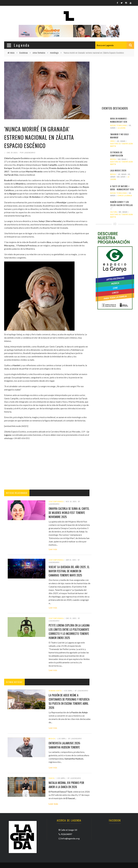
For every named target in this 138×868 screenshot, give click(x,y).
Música (52, 739)
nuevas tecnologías (119, 125)
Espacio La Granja (125, 196)
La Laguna (121, 128)
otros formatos (39, 53)
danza (52, 778)
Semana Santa (55, 691)
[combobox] (115, 45)
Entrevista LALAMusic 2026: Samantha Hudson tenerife (65, 745)
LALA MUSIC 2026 (118, 170)
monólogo (54, 53)
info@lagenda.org (70, 838)
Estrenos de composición (117, 154)
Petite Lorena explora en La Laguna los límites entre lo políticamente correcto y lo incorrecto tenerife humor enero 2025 (69, 631)
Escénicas (24, 53)
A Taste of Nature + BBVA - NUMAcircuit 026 (122, 188)
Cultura (114, 212)
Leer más (53, 549)
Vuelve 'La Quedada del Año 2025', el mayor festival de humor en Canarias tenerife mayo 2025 (69, 571)
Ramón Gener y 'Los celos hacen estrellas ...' (122, 205)
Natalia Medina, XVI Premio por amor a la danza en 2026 (66, 785)
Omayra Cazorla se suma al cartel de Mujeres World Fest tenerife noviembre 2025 (69, 513)
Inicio (12, 53)
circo (112, 141)
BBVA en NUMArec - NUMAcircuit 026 (119, 120)
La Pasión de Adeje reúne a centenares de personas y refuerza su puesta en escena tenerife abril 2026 (69, 701)
